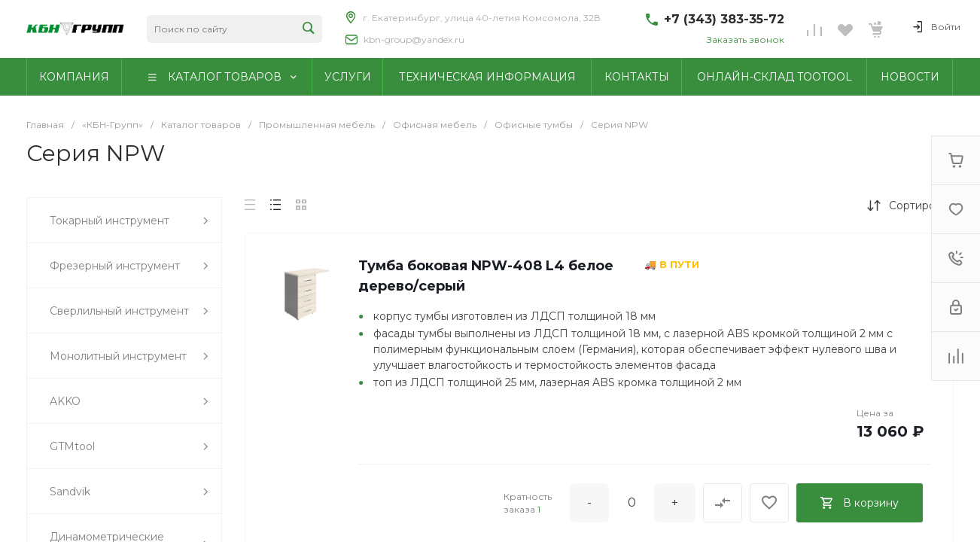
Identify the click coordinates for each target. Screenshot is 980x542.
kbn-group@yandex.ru (414, 40)
